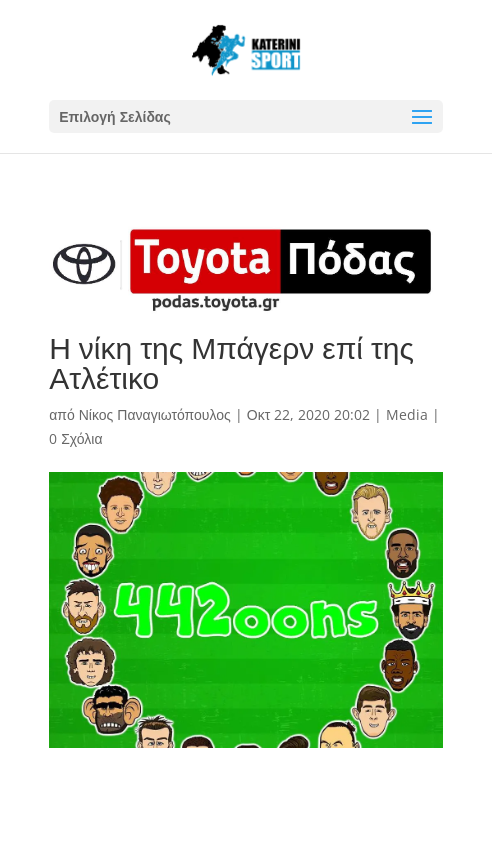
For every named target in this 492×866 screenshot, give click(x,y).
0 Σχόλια (75, 438)
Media (407, 414)
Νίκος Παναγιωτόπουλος (155, 414)
